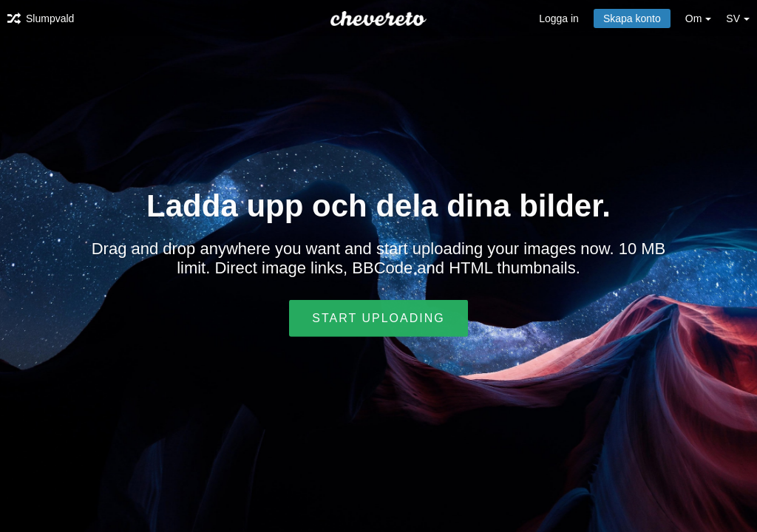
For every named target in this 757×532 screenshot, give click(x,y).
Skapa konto (632, 18)
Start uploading (378, 318)
